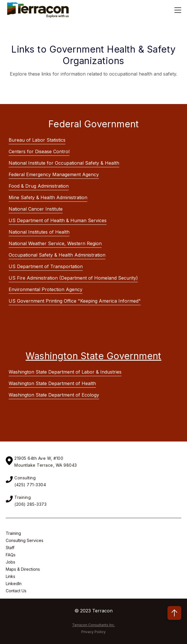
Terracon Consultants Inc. (93, 625)
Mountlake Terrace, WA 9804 (44, 465)
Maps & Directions (23, 569)
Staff (10, 548)
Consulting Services (25, 540)
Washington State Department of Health (52, 383)
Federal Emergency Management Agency (54, 174)
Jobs (10, 562)
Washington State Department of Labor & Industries (65, 372)
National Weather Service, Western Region (55, 243)
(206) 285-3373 (30, 504)
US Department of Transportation (46, 266)
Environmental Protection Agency (46, 289)
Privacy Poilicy (93, 632)
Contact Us (16, 591)
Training (13, 533)
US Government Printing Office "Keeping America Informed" (75, 301)
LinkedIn (14, 584)
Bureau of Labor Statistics (37, 140)
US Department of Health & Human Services (58, 220)
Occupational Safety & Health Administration (57, 255)
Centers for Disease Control (39, 151)
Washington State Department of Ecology (54, 395)
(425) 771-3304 (30, 485)
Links (10, 576)
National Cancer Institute (36, 209)
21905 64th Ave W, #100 (39, 458)
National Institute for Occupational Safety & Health (64, 163)
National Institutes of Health (39, 232)
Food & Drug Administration (39, 186)
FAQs (11, 555)
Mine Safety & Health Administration (48, 197)
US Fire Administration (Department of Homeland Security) (73, 278)
